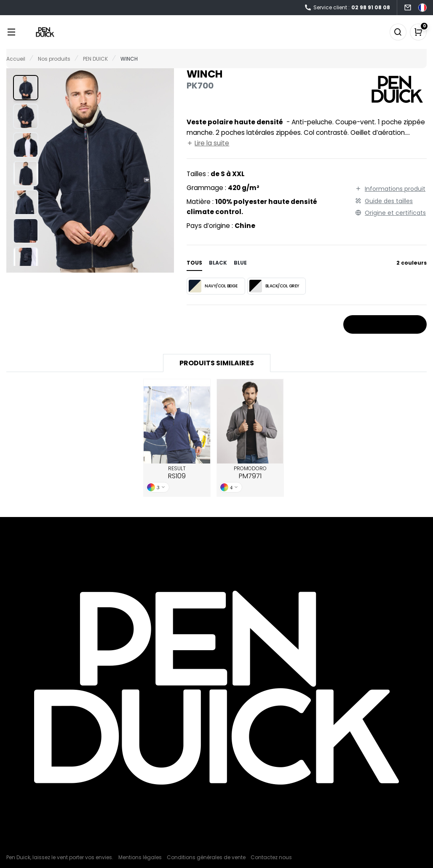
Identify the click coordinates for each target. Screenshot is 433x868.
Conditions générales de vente (206, 857)
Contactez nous (271, 857)
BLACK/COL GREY (274, 286)
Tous (194, 263)
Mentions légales (140, 857)
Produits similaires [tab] (217, 363)
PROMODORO (250, 473)
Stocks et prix (385, 325)
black (218, 263)
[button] (26, 88)
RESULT (177, 473)
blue (240, 263)
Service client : (347, 8)
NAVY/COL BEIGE (213, 286)
